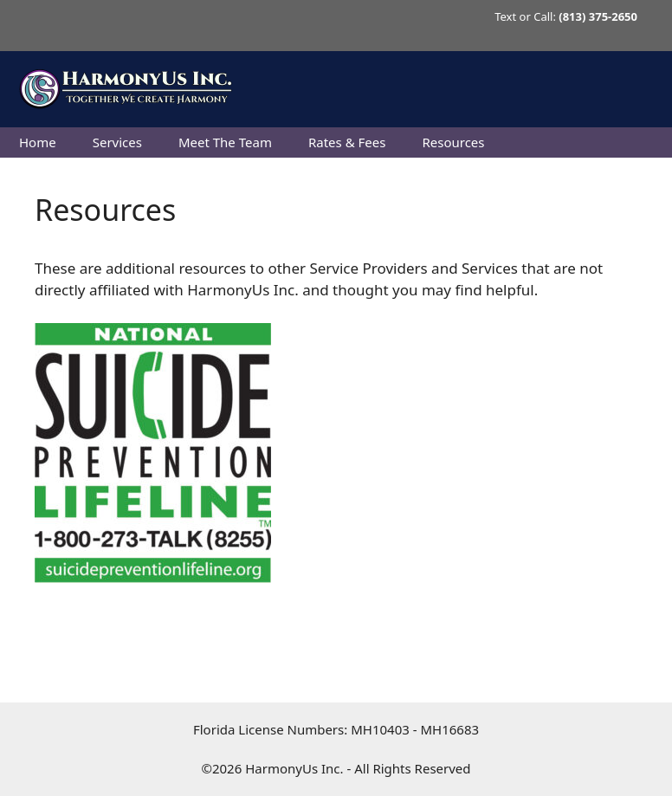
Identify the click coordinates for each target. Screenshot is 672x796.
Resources (453, 142)
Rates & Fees (347, 142)
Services (117, 142)
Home (38, 142)
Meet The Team (225, 142)
